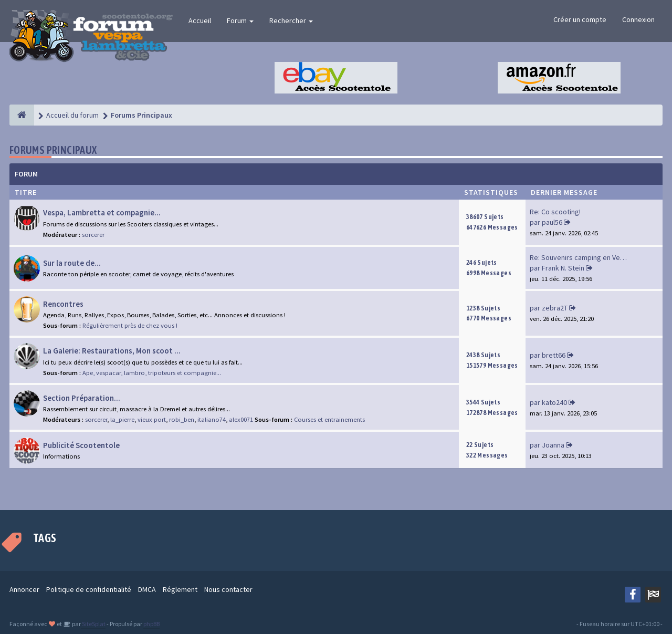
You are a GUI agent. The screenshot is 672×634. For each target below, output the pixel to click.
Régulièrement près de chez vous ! (130, 325)
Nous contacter (228, 589)
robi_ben (182, 419)
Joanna (553, 445)
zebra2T (555, 308)
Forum (240, 20)
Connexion (638, 19)
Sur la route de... (72, 263)
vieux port (152, 419)
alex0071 (241, 419)
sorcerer (93, 235)
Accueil (200, 20)
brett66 (554, 355)
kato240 (554, 402)
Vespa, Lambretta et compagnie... (102, 212)
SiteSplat (93, 624)
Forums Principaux (53, 150)
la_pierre (122, 419)
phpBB (151, 624)
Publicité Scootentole (81, 445)
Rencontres (63, 304)
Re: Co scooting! (555, 212)
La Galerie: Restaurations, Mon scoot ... (112, 351)
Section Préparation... (82, 398)
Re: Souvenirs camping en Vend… (582, 257)
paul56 (552, 222)
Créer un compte (580, 19)
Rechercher (291, 20)
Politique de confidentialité (89, 589)
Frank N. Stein (563, 268)
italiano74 (212, 419)
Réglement (180, 589)
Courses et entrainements (329, 419)
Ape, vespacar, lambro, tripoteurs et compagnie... (152, 373)
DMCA (147, 589)
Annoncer (24, 589)
